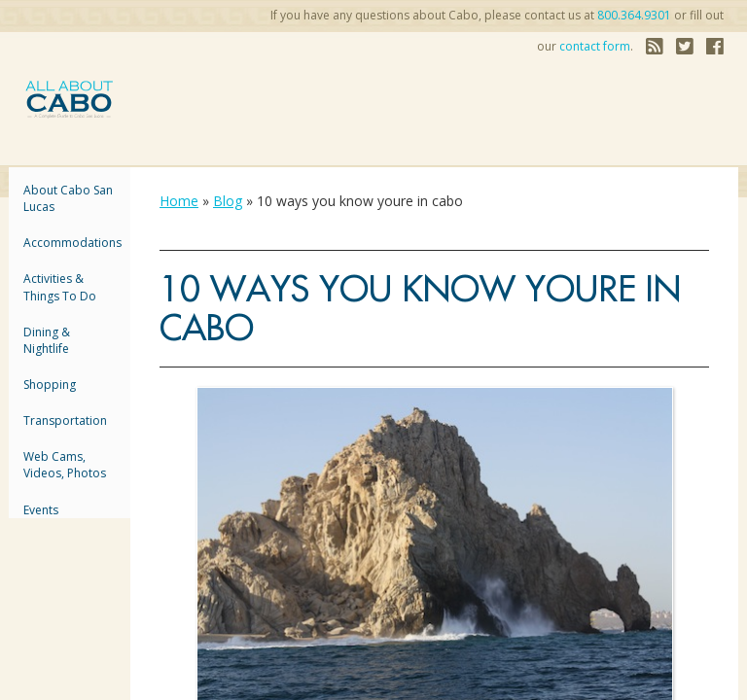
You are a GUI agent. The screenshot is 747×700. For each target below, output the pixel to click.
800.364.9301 (634, 15)
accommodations (70, 243)
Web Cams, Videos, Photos (65, 465)
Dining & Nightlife (47, 340)
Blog (228, 201)
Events (41, 510)
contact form (595, 46)
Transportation (65, 420)
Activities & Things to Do (60, 287)
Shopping (50, 385)
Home (179, 201)
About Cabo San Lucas (68, 198)
